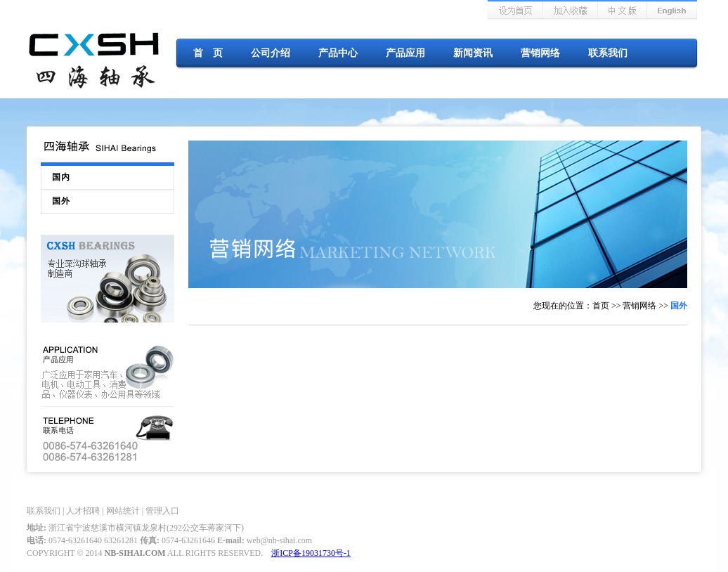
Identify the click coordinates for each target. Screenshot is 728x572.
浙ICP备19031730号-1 (311, 553)
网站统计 (123, 511)
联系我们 (608, 53)
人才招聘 (83, 511)
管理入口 (162, 511)
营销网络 (540, 53)
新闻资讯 (473, 53)
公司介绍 (271, 53)
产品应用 (405, 53)
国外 (61, 201)
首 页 (208, 53)
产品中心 (338, 53)
